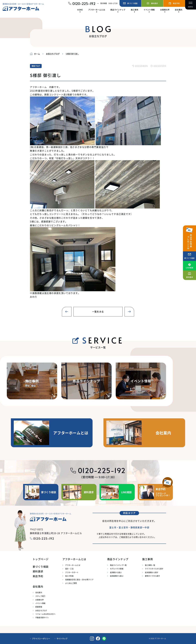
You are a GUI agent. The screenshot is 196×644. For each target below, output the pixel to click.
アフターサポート (72, 572)
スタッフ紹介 (40, 596)
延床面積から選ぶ (117, 576)
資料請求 (38, 571)
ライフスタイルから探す (154, 569)
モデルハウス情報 (117, 569)
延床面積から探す (152, 572)
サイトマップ (62, 638)
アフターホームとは (73, 565)
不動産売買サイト (42, 618)
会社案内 (39, 592)
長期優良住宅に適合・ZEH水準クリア (79, 580)
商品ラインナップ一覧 (118, 565)
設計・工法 (69, 569)
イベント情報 (40, 603)
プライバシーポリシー (41, 638)
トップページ (41, 559)
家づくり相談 (41, 567)
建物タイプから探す (152, 576)
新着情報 (39, 607)
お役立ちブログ (41, 610)
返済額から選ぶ (116, 572)
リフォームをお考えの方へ (45, 614)
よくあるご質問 (71, 583)
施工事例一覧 (150, 565)
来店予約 (38, 576)
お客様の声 (40, 600)
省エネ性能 (69, 576)
